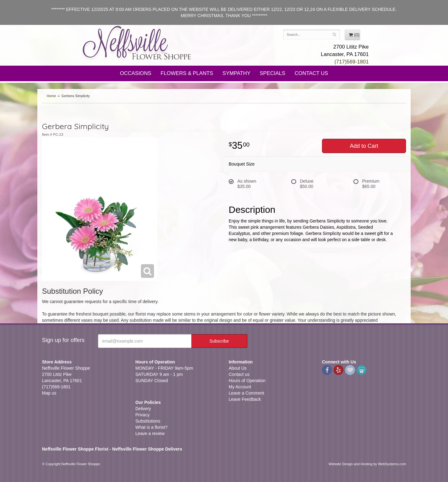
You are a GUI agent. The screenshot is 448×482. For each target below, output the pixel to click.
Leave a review (150, 433)
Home (51, 96)
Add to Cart (364, 146)
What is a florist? (151, 427)
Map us (49, 393)
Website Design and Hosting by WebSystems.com (367, 464)
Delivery (143, 409)
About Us (238, 368)
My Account (240, 387)
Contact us (239, 374)
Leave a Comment (246, 393)
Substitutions (148, 421)
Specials (273, 73)
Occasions (136, 73)
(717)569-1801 (352, 62)
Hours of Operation (247, 381)
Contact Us (311, 73)
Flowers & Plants (187, 73)
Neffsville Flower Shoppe (137, 43)
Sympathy (236, 73)
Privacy (142, 415)
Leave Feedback (245, 399)
